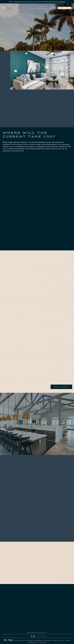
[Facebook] (31, 636)
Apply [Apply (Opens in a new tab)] (32, 9)
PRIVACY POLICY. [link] (58, 640)
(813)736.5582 (43, 636)
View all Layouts (61, 387)
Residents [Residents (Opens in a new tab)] (43, 9)
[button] (4, 7)
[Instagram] (34, 636)
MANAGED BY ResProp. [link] (43, 640)
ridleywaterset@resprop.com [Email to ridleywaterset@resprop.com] (37, 633)
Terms (68, 640)
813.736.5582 (42, 7)
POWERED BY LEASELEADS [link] (37, 642)
